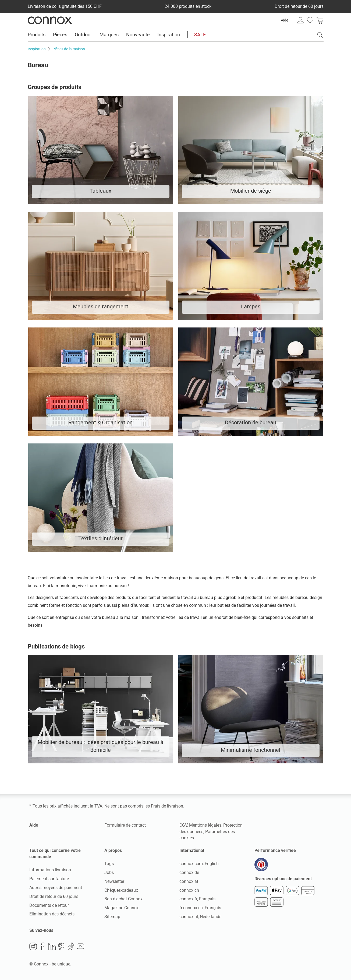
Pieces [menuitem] (60, 35)
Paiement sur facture (49, 879)
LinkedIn (52, 946)
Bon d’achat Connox (123, 899)
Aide (284, 20)
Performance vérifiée (275, 850)
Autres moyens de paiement (56, 888)
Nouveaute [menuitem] (138, 35)
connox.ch (189, 890)
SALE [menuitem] (200, 35)
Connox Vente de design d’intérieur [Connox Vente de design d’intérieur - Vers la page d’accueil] (50, 20)
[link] (320, 20)
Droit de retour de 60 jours (54, 896)
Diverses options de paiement (283, 879)
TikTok (71, 946)
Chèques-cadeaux (121, 890)
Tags (109, 864)
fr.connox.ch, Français (200, 908)
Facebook (42, 946)
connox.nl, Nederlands (200, 917)
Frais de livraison (167, 806)
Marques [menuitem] (109, 35)
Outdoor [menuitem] (83, 35)
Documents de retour (49, 905)
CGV (183, 825)
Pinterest (61, 946)
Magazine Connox (122, 908)
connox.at (189, 881)
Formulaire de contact (125, 825)
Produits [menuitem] (37, 35)
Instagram (33, 946)
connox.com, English (199, 864)
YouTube (80, 946)
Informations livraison (50, 870)
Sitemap (112, 917)
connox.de (189, 873)
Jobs (109, 873)
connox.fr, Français (197, 899)
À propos (113, 850)
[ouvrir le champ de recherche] (320, 35)
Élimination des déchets (52, 914)
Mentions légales (205, 825)
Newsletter (114, 881)
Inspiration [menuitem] (169, 35)
